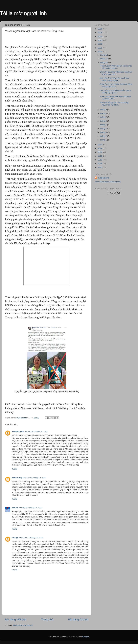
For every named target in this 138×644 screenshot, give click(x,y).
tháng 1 (104, 140)
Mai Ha (15, 508)
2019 (100, 145)
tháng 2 (104, 136)
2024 (100, 36)
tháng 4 (104, 128)
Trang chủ (47, 619)
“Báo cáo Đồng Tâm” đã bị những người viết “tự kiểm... (114, 104)
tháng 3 (104, 132)
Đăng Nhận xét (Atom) (23, 625)
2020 (100, 52)
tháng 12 (104, 55)
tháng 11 (104, 59)
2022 (100, 44)
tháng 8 (104, 113)
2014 (100, 164)
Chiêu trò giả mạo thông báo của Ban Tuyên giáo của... (116, 73)
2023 (100, 40)
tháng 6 (104, 121)
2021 (100, 48)
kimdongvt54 (18, 431)
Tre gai (15, 538)
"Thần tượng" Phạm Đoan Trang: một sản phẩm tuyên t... (116, 67)
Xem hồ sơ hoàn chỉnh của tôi (108, 182)
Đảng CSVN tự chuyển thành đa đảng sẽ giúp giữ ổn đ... (116, 85)
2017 (100, 152)
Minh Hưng (17, 478)
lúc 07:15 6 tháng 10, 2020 (34, 478)
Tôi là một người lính (23, 13)
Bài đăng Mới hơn (16, 619)
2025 (100, 33)
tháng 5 (104, 125)
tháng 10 (104, 63)
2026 (100, 29)
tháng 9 (104, 110)
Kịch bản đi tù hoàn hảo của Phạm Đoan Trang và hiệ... (115, 79)
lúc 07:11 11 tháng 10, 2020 (31, 538)
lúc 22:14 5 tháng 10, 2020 (36, 431)
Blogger (86, 637)
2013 (100, 167)
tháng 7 (104, 117)
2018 (100, 148)
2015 (100, 160)
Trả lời (15, 469)
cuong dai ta (103, 178)
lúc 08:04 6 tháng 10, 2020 (31, 508)
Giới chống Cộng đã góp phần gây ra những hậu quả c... (116, 91)
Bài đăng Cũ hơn (78, 619)
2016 (100, 156)
